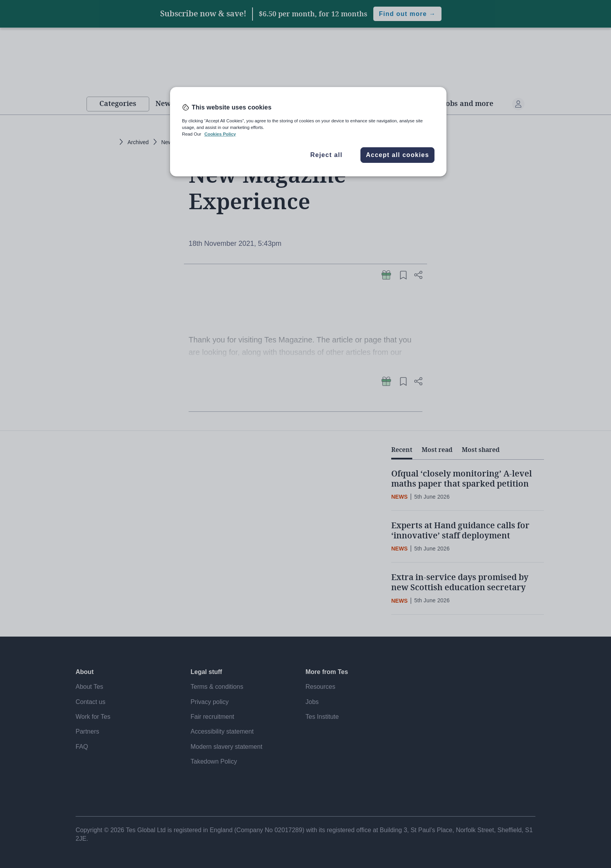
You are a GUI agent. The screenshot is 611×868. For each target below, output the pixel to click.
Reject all (326, 155)
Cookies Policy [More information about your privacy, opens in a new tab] (220, 134)
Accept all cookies (397, 155)
